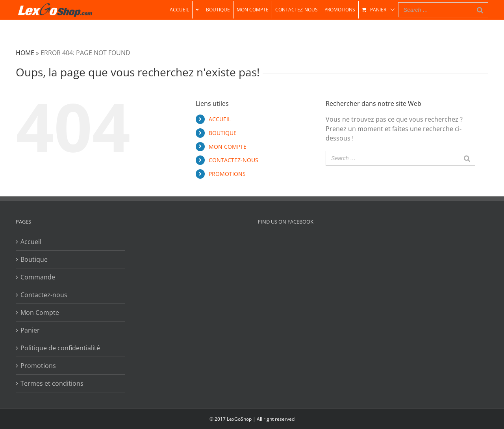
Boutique (34, 259)
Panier (30, 330)
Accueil (31, 242)
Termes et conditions (52, 383)
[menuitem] (179, 10)
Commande (38, 277)
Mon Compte (40, 313)
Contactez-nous (44, 295)
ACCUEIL (220, 119)
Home (25, 53)
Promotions (38, 366)
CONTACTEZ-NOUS (233, 160)
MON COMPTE (228, 147)
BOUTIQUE (223, 133)
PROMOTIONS (227, 174)
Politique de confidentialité (60, 348)
